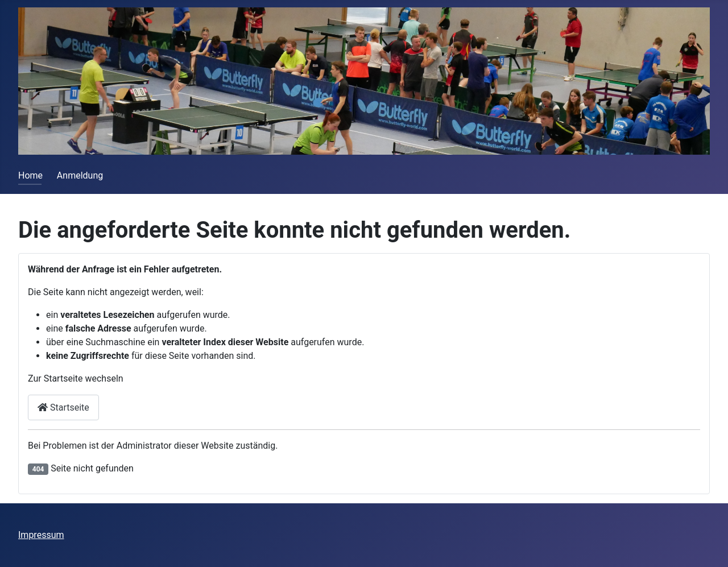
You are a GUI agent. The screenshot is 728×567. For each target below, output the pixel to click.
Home (30, 175)
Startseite (63, 407)
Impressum (41, 535)
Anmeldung (80, 175)
